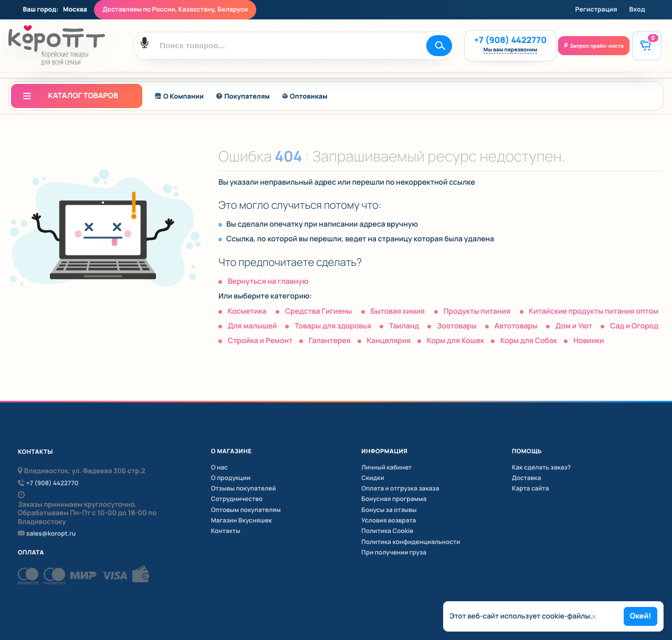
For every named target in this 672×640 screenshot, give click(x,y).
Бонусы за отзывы (389, 510)
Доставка (527, 478)
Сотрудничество (237, 499)
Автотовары (516, 326)
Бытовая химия (398, 311)
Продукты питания (477, 311)
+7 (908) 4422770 (510, 40)
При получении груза (394, 552)
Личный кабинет (386, 467)
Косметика (247, 311)
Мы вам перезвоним (510, 50)
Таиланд (404, 326)
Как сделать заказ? (541, 467)
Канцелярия (388, 341)
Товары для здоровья (333, 326)
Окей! (640, 616)
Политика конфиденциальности (411, 542)
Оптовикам (305, 96)
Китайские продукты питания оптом (594, 311)
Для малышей (253, 326)
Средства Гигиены (318, 311)
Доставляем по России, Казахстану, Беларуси (175, 9)
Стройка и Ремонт (260, 341)
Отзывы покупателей (244, 488)
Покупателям (243, 96)
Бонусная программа (394, 499)
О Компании (179, 96)
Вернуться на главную (268, 281)
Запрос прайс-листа (597, 46)
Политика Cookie (387, 531)
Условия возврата (388, 520)
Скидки (372, 478)
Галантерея (330, 341)
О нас (219, 467)
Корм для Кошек (455, 341)
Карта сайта (531, 488)
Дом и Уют (574, 326)
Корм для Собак (529, 341)
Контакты (226, 531)
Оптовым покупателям (246, 510)
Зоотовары (457, 326)
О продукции (231, 478)
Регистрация (596, 9)
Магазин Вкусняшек (241, 520)
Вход (637, 9)
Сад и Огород (634, 326)
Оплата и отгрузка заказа (400, 488)
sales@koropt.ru (51, 534)
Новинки (589, 341)
